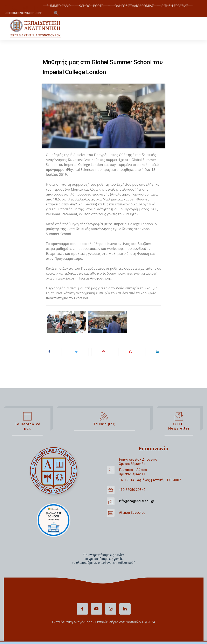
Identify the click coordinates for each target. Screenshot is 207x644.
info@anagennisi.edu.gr (137, 501)
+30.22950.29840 (132, 490)
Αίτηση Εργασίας (132, 513)
